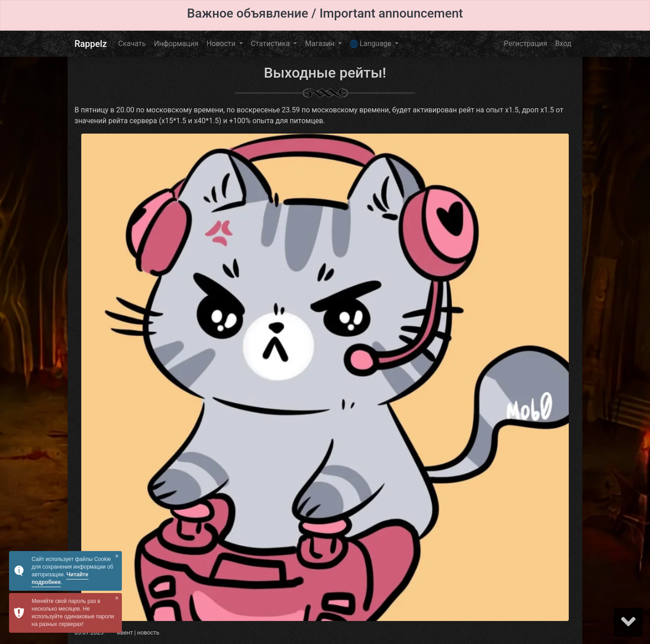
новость (148, 632)
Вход (563, 44)
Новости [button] (222, 44)
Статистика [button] (271, 44)
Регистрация (525, 44)
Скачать (132, 44)
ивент (125, 632)
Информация (176, 44)
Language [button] (371, 44)
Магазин (321, 44)
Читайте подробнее (60, 578)
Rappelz (91, 44)
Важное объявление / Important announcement (325, 13)
